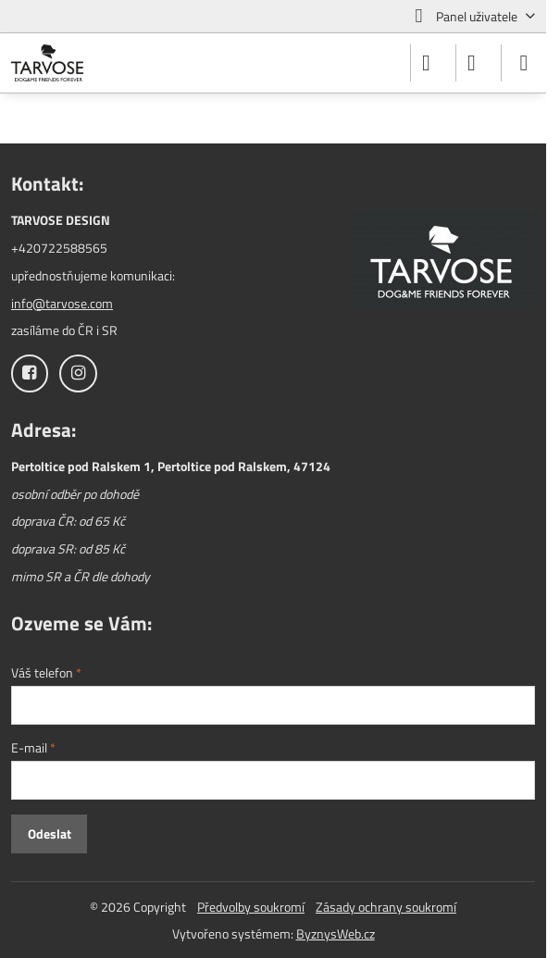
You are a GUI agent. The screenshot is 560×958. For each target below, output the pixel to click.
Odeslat (50, 834)
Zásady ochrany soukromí (386, 907)
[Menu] (524, 63)
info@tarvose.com (62, 303)
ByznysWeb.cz (336, 933)
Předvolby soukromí (251, 907)
